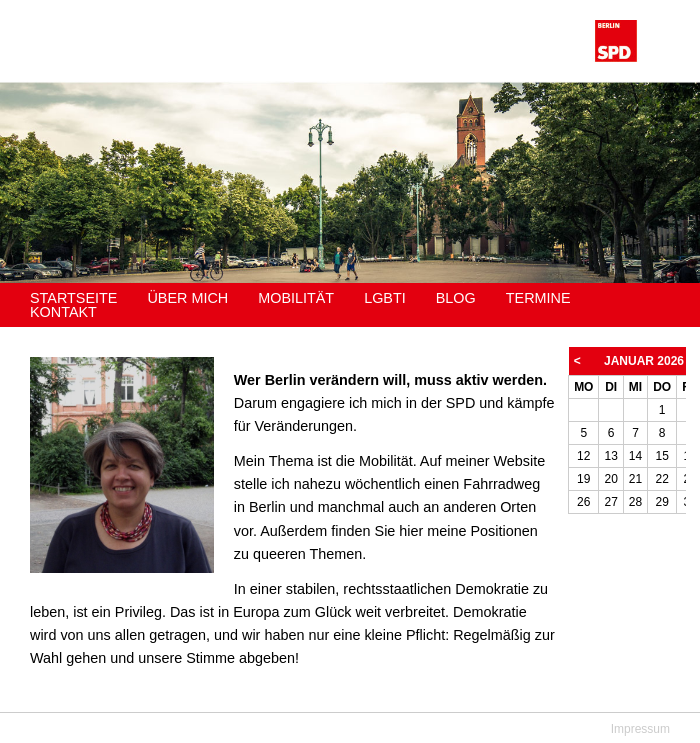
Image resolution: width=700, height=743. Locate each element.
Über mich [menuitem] (187, 298)
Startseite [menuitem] (73, 298)
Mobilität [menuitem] (296, 298)
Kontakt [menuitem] (63, 312)
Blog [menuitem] (456, 298)
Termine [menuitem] (538, 298)
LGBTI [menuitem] (385, 298)
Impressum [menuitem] (640, 729)
